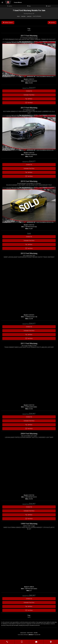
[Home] (13, 2)
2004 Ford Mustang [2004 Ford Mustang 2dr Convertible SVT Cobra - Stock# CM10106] (29, 434)
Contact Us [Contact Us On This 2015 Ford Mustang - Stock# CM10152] (29, 237)
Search (48, 6)
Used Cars (23, 16)
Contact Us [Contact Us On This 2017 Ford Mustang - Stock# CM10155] (29, 165)
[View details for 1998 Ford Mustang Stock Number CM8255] (32, 596)
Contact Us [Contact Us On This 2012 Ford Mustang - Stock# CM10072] (29, 327)
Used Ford (29, 16)
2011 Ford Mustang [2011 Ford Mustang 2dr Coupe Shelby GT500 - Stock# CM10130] (29, 343)
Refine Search (8, 23)
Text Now (29, 103)
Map (29, 6)
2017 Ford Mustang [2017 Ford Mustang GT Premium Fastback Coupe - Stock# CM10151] (29, 36)
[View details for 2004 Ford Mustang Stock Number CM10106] (32, 504)
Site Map (36, 633)
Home (18, 16)
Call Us (10, 6)
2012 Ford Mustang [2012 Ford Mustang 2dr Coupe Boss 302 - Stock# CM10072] (29, 253)
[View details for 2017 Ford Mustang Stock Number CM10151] (32, 88)
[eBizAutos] (31, 635)
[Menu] (2, 2)
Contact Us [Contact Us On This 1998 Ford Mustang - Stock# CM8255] (29, 599)
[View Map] (51, 642)
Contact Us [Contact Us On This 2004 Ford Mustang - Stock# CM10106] (29, 507)
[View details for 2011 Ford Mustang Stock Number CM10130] (32, 414)
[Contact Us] (36, 642)
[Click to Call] (7, 642)
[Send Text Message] (22, 642)
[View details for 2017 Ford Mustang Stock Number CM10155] (32, 162)
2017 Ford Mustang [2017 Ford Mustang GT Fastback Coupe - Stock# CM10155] (29, 108)
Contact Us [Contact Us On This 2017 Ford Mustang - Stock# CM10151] (29, 91)
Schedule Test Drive (29, 95)
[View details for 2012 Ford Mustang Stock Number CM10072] (32, 324)
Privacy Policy (30, 633)
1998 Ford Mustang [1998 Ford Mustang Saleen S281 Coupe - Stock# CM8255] (29, 524)
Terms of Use (23, 633)
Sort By (52, 23)
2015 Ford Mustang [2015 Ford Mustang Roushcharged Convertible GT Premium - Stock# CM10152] (29, 181)
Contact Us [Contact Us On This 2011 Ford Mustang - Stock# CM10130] (29, 417)
